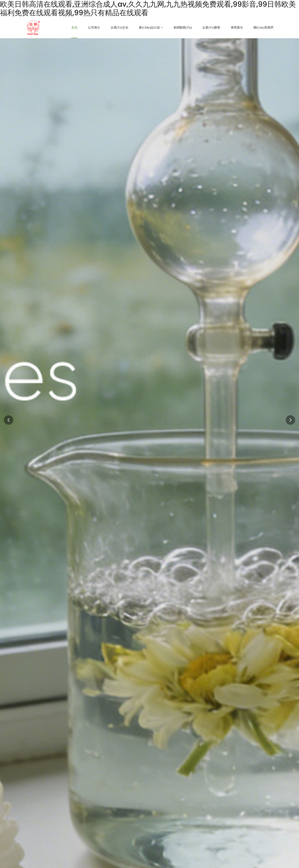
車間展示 (237, 28)
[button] (290, 420)
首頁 (74, 28)
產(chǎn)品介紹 (151, 28)
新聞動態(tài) (183, 28)
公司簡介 (94, 28)
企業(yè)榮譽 (211, 28)
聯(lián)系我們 (263, 28)
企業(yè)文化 (119, 28)
